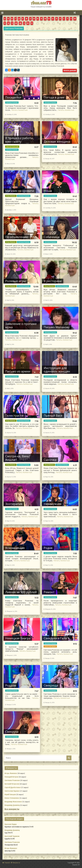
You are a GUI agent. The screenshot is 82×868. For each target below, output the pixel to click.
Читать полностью (19, 110)
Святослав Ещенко (50, 646)
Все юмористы (12, 809)
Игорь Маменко (11, 196)
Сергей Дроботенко (13, 787)
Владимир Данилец (12, 805)
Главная (7, 863)
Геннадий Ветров (11, 777)
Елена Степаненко (12, 798)
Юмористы (16, 863)
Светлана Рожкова (12, 103)
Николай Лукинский (12, 147)
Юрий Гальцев (10, 795)
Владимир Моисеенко (13, 802)
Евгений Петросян (12, 784)
